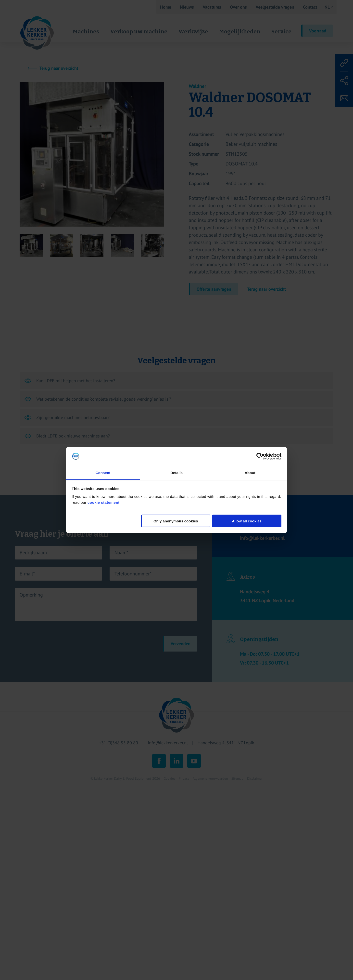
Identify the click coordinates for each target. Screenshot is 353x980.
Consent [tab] (103, 472)
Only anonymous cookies (176, 521)
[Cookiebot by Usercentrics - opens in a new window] (260, 456)
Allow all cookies (247, 521)
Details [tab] (176, 472)
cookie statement (104, 502)
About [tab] (250, 472)
